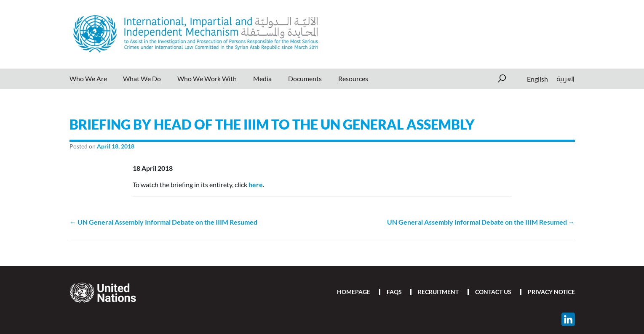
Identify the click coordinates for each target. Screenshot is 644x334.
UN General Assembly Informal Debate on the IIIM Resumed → (481, 222)
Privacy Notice (551, 292)
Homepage (354, 292)
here (256, 184)
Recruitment (438, 292)
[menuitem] (537, 79)
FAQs (394, 292)
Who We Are (88, 78)
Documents (305, 78)
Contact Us (493, 292)
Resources (353, 78)
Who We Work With (207, 78)
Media (262, 78)
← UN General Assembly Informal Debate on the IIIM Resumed (163, 222)
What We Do (142, 78)
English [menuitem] (537, 78)
